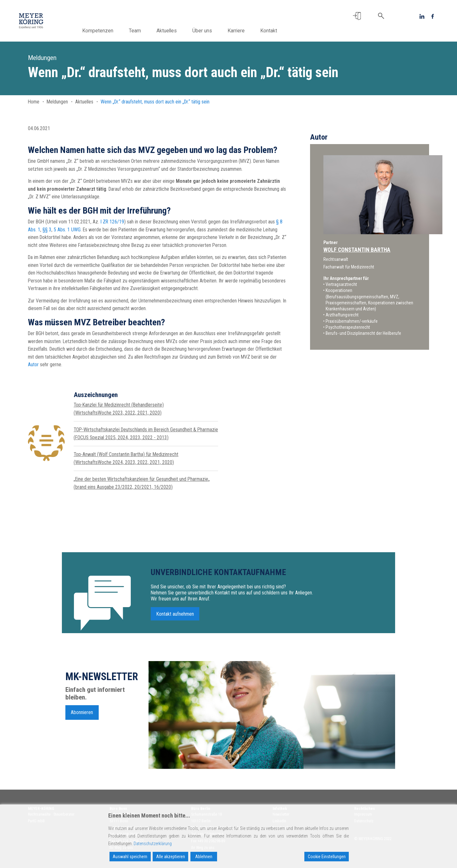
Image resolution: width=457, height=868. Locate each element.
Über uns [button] (218, 31)
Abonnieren (82, 715)
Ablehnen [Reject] (204, 857)
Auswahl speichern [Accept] (130, 857)
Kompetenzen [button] (113, 31)
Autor (33, 364)
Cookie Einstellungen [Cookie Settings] (327, 857)
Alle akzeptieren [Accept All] (171, 857)
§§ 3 (47, 230)
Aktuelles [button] (182, 31)
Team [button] (150, 31)
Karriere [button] (252, 31)
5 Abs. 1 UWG (67, 230)
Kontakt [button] (284, 31)
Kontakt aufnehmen (175, 616)
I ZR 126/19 (112, 222)
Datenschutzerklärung (153, 844)
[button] (357, 16)
